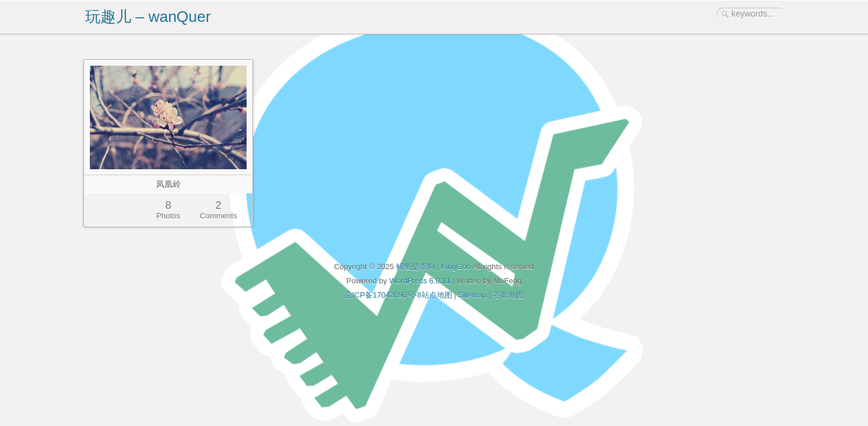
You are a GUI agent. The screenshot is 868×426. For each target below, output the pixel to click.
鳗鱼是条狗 (415, 267)
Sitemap (472, 295)
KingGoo (456, 267)
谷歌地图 (509, 295)
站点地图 (437, 295)
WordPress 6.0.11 (420, 281)
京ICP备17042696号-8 (383, 295)
